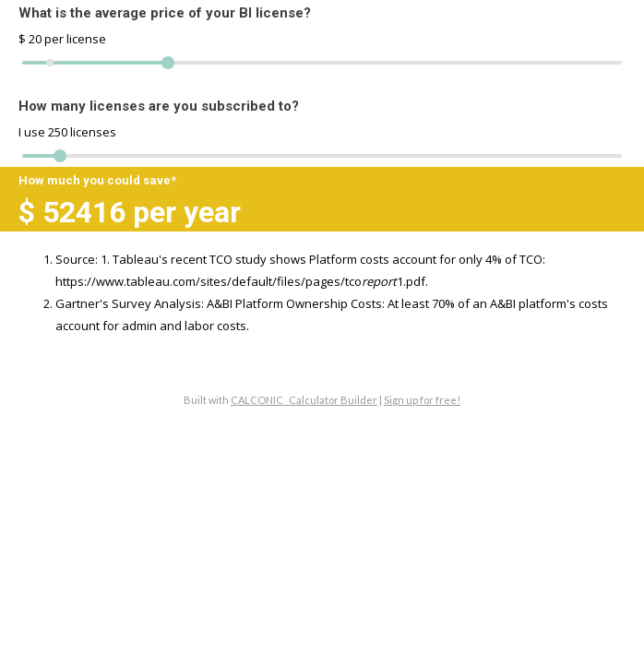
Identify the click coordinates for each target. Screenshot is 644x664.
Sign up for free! (422, 400)
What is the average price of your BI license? (165, 13)
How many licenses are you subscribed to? (159, 106)
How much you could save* (97, 180)
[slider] (60, 156)
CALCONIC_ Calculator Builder (304, 400)
